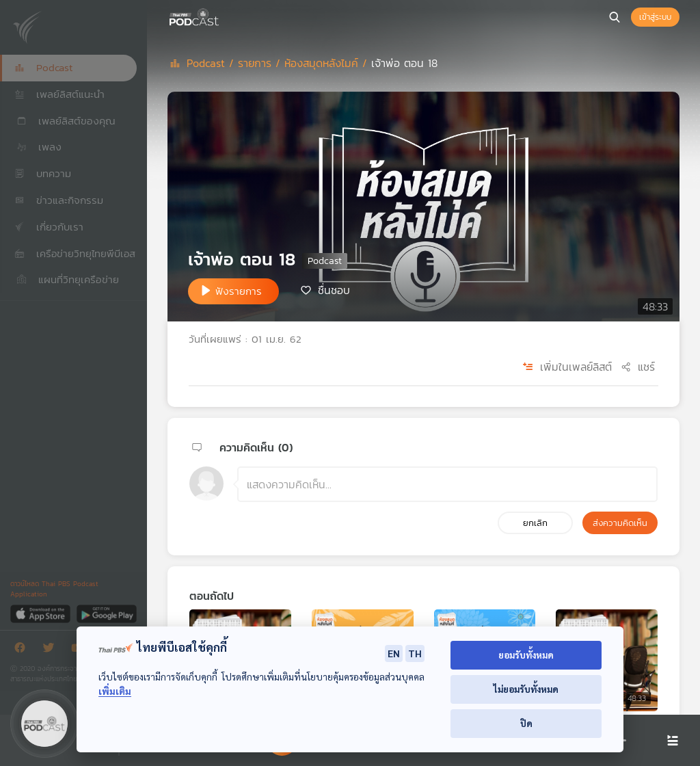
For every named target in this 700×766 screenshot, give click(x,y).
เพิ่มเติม (115, 691)
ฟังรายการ (239, 291)
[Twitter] (52, 650)
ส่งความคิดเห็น (620, 523)
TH (415, 653)
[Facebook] (23, 650)
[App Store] (41, 613)
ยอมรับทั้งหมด (526, 655)
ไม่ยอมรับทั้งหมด (526, 689)
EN (394, 653)
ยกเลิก (535, 523)
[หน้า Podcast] (222, 16)
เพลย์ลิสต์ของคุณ (65, 121)
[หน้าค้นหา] (615, 17)
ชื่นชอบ (334, 290)
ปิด (526, 723)
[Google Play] (106, 613)
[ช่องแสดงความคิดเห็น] (447, 484)
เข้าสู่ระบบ (655, 17)
